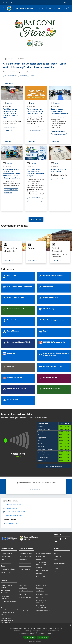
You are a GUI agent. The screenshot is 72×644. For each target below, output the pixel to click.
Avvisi (30, 103)
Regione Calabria (7, 2)
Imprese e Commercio (25, 563)
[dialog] (36, 634)
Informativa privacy (42, 594)
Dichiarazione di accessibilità (41, 601)
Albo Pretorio (40, 591)
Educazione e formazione (44, 553)
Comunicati (10, 59)
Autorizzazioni (41, 576)
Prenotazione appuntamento (23, 587)
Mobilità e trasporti (24, 569)
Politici (3, 566)
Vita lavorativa (23, 560)
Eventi (56, 571)
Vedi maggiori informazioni (54, 466)
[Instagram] (54, 8)
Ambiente (39, 568)
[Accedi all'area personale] (65, 3)
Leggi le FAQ (22, 594)
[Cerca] (68, 8)
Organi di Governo (6, 553)
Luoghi (56, 568)
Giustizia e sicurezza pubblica (42, 558)
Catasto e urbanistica (25, 566)
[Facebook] (45, 8)
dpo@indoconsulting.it (43, 611)
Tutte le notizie (36, 219)
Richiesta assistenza (25, 597)
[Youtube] (50, 8)
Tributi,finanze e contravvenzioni (41, 563)
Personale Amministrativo (9, 569)
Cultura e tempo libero (25, 557)
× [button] (70, 625)
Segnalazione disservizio (26, 591)
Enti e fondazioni (6, 563)
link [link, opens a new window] (53, 634)
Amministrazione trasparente (41, 587)
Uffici (3, 560)
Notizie (56, 553)
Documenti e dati (6, 572)
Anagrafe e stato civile (25, 553)
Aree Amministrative (7, 557)
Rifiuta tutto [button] (43, 637)
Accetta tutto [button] (29, 637)
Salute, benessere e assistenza (42, 572)
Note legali (39, 597)
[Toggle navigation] (3, 8)
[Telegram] (58, 8)
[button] (36, 641)
